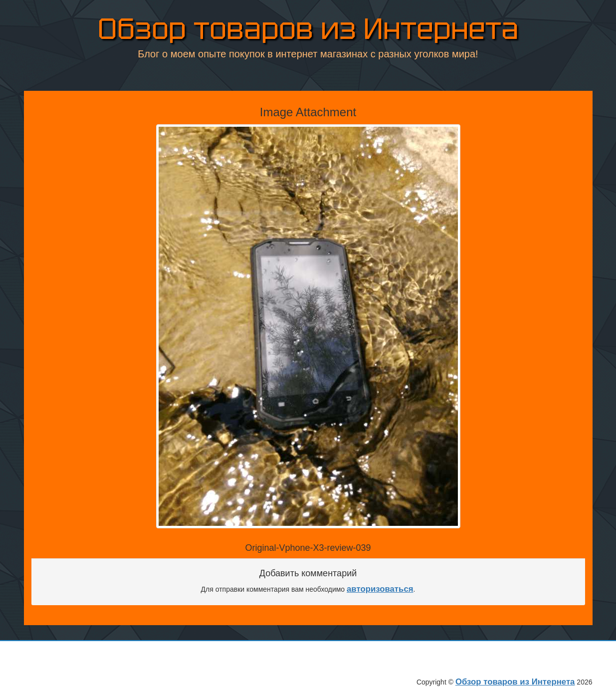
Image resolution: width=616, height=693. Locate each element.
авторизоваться (380, 589)
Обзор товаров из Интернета (308, 30)
